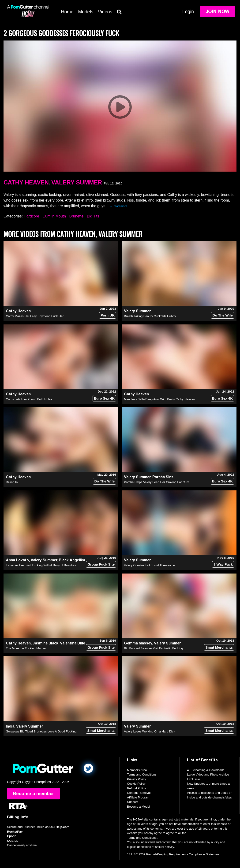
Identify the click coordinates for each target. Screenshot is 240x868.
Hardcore (31, 216)
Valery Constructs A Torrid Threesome (149, 565)
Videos (105, 12)
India (10, 726)
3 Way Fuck (223, 564)
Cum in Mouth (54, 216)
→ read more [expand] (118, 206)
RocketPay (15, 832)
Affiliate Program (138, 797)
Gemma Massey (138, 643)
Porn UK (108, 315)
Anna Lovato (17, 560)
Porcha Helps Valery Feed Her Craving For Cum (157, 482)
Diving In (12, 482)
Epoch (12, 836)
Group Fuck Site (101, 564)
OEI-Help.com (59, 827)
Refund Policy (136, 788)
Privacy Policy (137, 779)
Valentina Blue (73, 643)
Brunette (76, 216)
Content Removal (139, 793)
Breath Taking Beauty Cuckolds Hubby (150, 316)
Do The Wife (223, 315)
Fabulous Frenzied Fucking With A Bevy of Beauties (41, 565)
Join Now (217, 11)
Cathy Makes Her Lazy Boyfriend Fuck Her (35, 316)
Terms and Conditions (142, 774)
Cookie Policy (136, 784)
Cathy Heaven (26, 182)
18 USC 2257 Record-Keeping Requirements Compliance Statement (173, 854)
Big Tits (93, 216)
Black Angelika (72, 560)
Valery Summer (77, 182)
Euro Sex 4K (104, 398)
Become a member (34, 794)
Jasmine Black (45, 643)
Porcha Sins (163, 477)
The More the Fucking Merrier (26, 648)
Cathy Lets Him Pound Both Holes (29, 399)
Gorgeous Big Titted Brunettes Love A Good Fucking (41, 731)
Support (132, 802)
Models (86, 12)
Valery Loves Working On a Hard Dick (150, 731)
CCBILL (13, 841)
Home (67, 12)
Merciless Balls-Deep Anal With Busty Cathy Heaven (159, 399)
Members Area (137, 770)
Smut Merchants (219, 647)
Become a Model (139, 807)
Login (188, 11)
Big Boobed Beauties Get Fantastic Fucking (153, 648)
